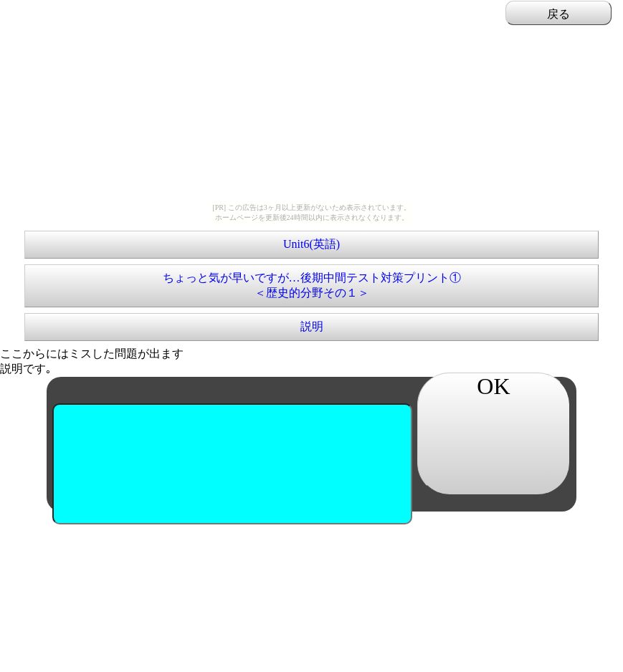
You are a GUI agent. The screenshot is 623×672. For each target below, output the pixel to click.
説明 (312, 326)
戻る (558, 14)
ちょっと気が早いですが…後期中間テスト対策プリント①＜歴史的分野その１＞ (312, 285)
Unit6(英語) (311, 244)
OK (493, 386)
